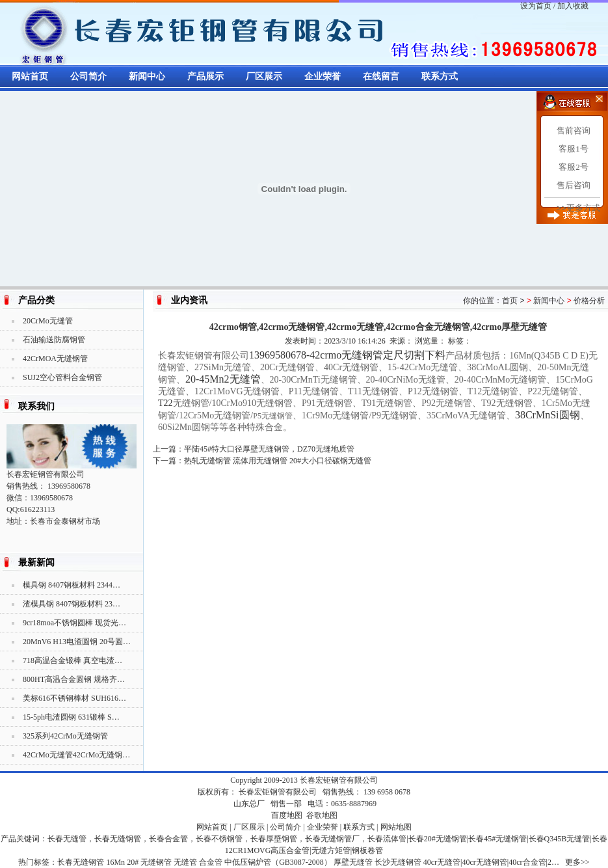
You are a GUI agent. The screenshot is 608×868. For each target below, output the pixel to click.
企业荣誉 (323, 76)
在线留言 (381, 76)
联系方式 (440, 76)
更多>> (577, 862)
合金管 (211, 862)
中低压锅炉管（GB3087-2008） (278, 862)
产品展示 (205, 76)
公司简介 (88, 76)
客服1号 (574, 149)
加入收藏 (573, 6)
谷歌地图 (322, 815)
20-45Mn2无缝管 (223, 379)
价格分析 (589, 301)
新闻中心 (147, 76)
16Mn (115, 862)
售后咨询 (574, 185)
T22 (165, 403)
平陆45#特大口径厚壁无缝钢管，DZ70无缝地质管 (269, 449)
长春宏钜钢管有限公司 (339, 780)
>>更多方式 (578, 208)
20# (133, 862)
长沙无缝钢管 (398, 862)
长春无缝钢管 (81, 862)
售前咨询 (574, 130)
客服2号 (574, 167)
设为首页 (536, 6)
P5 (273, 416)
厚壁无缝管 (353, 862)
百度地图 (287, 815)
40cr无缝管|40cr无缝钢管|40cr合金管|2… (491, 862)
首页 (510, 301)
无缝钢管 (156, 862)
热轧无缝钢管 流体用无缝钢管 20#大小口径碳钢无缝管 (278, 461)
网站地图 (396, 827)
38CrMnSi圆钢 (548, 415)
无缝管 (185, 862)
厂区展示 (264, 76)
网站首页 (30, 76)
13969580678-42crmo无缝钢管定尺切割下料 (347, 355)
